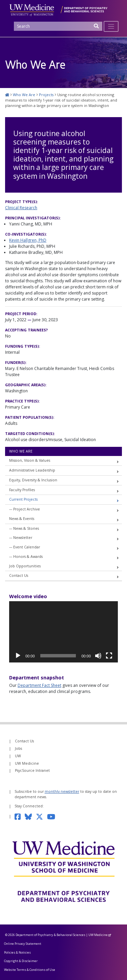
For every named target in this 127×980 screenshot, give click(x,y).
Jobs (18, 748)
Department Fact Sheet (39, 685)
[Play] (18, 656)
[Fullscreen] (109, 656)
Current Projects (23, 499)
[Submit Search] (97, 28)
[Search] (58, 26)
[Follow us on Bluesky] (30, 816)
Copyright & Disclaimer (21, 961)
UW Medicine (27, 763)
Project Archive (27, 509)
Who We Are (21, 451)
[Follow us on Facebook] (20, 816)
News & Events (22, 519)
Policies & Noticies (17, 952)
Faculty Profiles (22, 490)
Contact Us (19, 575)
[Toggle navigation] (111, 27)
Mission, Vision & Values (30, 460)
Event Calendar (27, 547)
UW (18, 756)
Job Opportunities (25, 566)
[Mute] (98, 656)
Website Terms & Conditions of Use (30, 970)
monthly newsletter (62, 791)
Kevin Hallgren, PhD (28, 240)
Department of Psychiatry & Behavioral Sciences (50, 935)
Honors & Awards (28, 557)
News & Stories (26, 528)
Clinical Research (21, 208)
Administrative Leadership (32, 470)
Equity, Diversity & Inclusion (33, 480)
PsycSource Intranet (32, 770)
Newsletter (23, 538)
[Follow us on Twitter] (41, 816)
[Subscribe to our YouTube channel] (53, 816)
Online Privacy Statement (23, 944)
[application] (63, 632)
